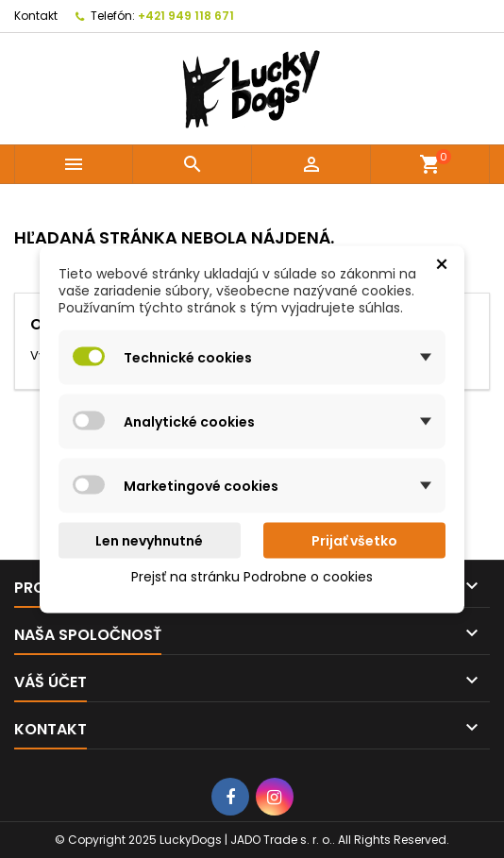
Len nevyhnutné (149, 540)
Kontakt (36, 16)
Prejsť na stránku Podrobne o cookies (252, 576)
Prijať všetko (354, 540)
